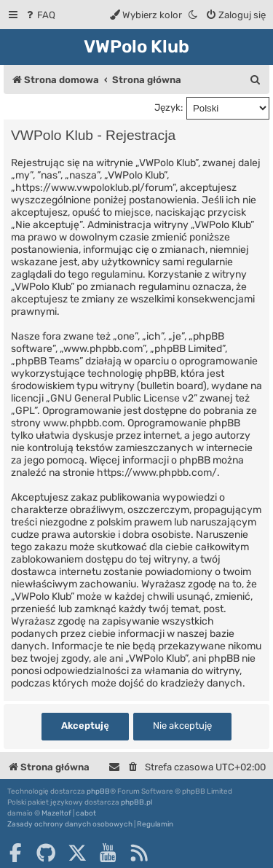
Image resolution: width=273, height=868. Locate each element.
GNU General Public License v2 (122, 398)
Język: (169, 107)
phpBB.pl (136, 802)
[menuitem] (40, 15)
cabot (86, 813)
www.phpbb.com (83, 423)
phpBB (98, 791)
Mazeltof (56, 813)
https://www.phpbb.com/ (157, 473)
